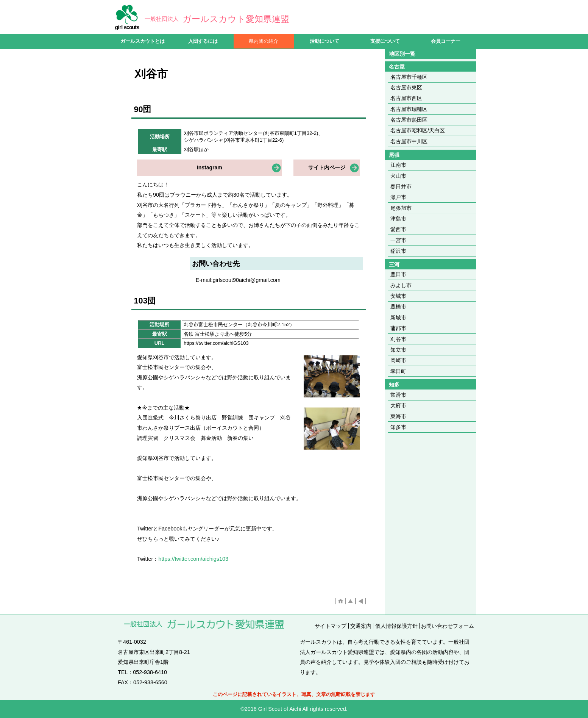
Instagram (210, 167)
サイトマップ (331, 626)
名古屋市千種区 (409, 77)
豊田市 (398, 274)
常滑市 (398, 395)
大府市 (398, 405)
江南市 (398, 165)
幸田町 (398, 371)
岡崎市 (398, 360)
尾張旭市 (401, 208)
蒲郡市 (398, 328)
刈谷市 (398, 339)
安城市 (398, 296)
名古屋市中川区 (409, 141)
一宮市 (398, 240)
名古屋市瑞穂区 (409, 109)
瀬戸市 (398, 197)
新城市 (398, 318)
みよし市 (401, 285)
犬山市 (398, 176)
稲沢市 (398, 251)
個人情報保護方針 (396, 626)
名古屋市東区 (406, 88)
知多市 (398, 427)
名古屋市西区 (406, 98)
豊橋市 (398, 307)
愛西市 (398, 229)
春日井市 (401, 186)
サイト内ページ (327, 167)
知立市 (398, 350)
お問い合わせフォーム (448, 626)
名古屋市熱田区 (409, 120)
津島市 (398, 219)
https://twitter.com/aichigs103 (193, 559)
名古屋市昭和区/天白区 (418, 130)
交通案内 (361, 626)
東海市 (398, 416)
